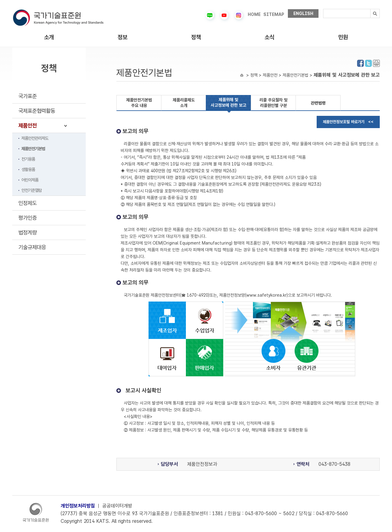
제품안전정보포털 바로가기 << (348, 122)
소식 (269, 37)
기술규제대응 (32, 247)
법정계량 (28, 232)
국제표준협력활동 (37, 111)
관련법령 (318, 103)
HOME (254, 14)
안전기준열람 (32, 190)
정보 (123, 37)
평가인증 (28, 218)
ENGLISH (303, 13)
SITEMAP (274, 14)
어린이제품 (30, 180)
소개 (49, 37)
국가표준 (28, 96)
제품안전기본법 (33, 149)
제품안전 (28, 125)
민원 (343, 37)
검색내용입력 (323, 9)
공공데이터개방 (117, 506)
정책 (196, 37)
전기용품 (28, 159)
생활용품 (28, 169)
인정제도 (28, 203)
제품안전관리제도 (35, 138)
